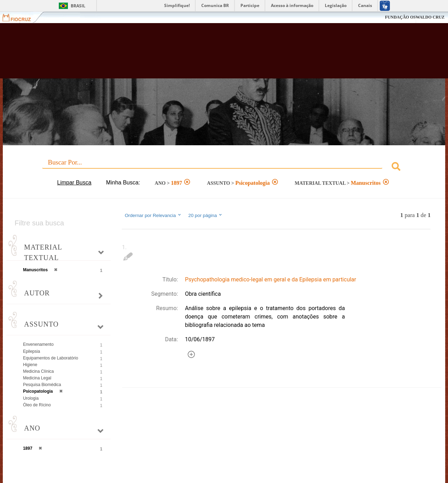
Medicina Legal (37, 378)
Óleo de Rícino (37, 405)
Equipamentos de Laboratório (51, 358)
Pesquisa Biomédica (42, 385)
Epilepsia (32, 351)
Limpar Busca (74, 183)
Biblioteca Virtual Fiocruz (196, 54)
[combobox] (224, 167)
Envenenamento (38, 344)
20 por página (206, 215)
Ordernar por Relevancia (153, 215)
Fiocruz (21, 17)
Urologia (31, 398)
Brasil (78, 6)
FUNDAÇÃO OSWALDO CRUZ (415, 17)
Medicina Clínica (38, 371)
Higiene (30, 365)
